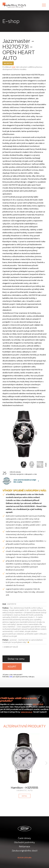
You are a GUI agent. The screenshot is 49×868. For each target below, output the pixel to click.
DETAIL (24, 796)
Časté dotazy (24, 838)
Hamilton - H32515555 (24, 788)
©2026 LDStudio (24, 858)
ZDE (14, 67)
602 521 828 (38, 704)
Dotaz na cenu (16, 659)
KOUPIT (12, 667)
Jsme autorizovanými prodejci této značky (19, 481)
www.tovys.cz (26, 712)
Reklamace (24, 846)
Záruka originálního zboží (25, 851)
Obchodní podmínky (25, 842)
